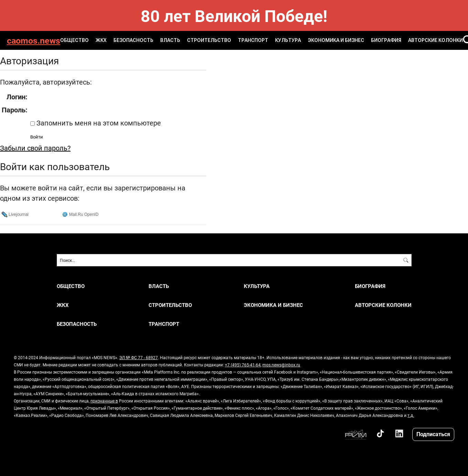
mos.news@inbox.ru (281, 365)
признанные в (104, 401)
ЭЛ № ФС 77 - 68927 (139, 357)
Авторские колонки (436, 40)
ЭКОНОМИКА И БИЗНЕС (336, 40)
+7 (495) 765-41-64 (243, 365)
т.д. (411, 415)
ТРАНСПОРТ (253, 40)
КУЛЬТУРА (288, 40)
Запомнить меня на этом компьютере (98, 123)
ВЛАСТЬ (170, 40)
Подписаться (433, 434)
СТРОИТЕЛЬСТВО (209, 40)
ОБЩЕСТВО (74, 40)
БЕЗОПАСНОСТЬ (133, 40)
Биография (386, 40)
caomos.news (34, 40)
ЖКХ (101, 40)
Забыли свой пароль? (35, 148)
